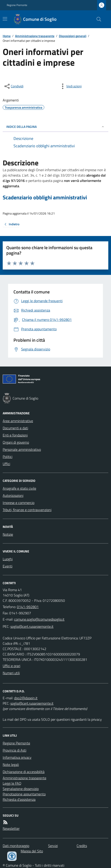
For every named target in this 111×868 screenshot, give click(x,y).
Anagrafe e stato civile (19, 488)
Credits (82, 846)
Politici (8, 457)
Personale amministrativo (22, 449)
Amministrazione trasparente (35, 36)
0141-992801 (28, 607)
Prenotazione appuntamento (24, 794)
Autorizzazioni (13, 495)
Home (7, 36)
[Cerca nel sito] (97, 19)
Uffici (6, 464)
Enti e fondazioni (15, 435)
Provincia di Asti (14, 750)
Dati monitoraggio (16, 846)
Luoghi (8, 559)
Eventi (8, 566)
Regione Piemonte (17, 5)
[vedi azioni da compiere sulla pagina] (70, 86)
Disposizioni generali (73, 36)
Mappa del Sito (32, 851)
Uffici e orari (11, 666)
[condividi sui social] (13, 86)
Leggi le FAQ (12, 783)
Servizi (53, 846)
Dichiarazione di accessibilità (24, 772)
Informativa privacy (17, 757)
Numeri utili (11, 673)
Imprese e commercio (19, 503)
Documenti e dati (15, 428)
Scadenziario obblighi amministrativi (45, 197)
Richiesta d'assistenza (19, 799)
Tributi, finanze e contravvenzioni (27, 510)
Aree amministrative (18, 421)
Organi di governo (16, 442)
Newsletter (11, 828)
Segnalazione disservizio (21, 789)
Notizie (8, 534)
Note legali (11, 765)
